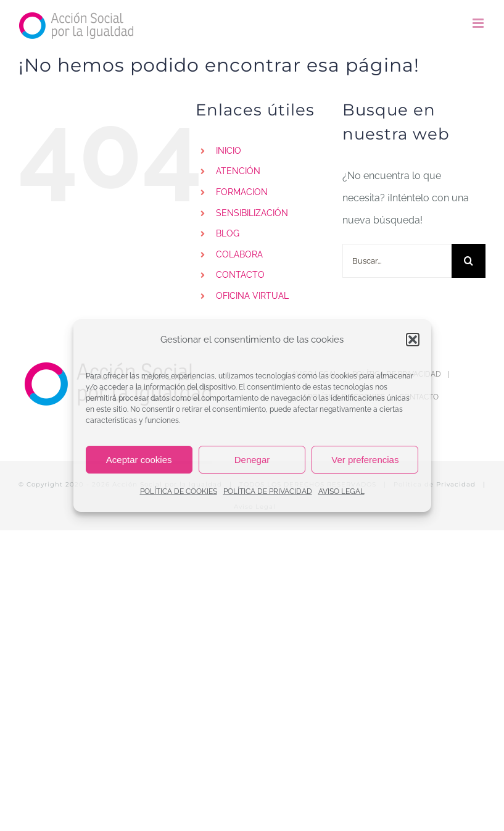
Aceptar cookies (139, 460)
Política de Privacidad (435, 484)
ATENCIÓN (238, 171)
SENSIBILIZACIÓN (252, 213)
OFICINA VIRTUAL (252, 296)
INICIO (229, 151)
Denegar (252, 460)
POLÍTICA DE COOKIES (179, 491)
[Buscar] (469, 261)
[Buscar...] (397, 261)
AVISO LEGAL (341, 491)
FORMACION (242, 192)
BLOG (228, 233)
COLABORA (239, 254)
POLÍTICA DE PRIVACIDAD (268, 491)
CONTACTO (240, 275)
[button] (413, 340)
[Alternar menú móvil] (479, 23)
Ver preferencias (365, 460)
